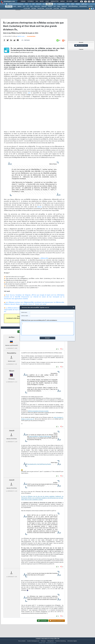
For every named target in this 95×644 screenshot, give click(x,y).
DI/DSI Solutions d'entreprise (16, 4)
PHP (55, 6)
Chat (47, 1)
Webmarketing (83, 6)
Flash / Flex (37, 6)
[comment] (48, 328)
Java (44, 4)
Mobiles (78, 4)
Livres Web (56, 8)
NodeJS (50, 6)
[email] (52, 316)
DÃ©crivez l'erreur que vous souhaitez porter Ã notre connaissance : (48, 327)
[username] (52, 313)
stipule (39, 208)
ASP (24, 6)
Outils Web (63, 8)
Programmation (61, 4)
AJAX (15, 6)
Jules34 (12, 434)
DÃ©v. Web (49, 4)
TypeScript (64, 6)
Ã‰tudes (69, 1)
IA (30, 4)
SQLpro (12, 374)
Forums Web (27, 8)
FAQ (37, 1)
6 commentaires (31, 38)
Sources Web (49, 8)
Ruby (59, 6)
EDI (55, 4)
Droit (76, 1)
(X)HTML (90, 6)
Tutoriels (31, 1)
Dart (31, 6)
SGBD (68, 4)
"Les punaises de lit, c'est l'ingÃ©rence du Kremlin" (39, 467)
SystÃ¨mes (84, 4)
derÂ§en (12, 341)
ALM (33, 4)
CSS (28, 6)
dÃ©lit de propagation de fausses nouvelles (38, 414)
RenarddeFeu (12, 356)
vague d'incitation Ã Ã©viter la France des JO (40, 440)
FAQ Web (34, 8)
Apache (19, 6)
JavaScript (44, 6)
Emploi (62, 1)
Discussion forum (81, 45)
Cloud (26, 4)
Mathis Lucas (21, 38)
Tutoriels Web (41, 8)
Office (73, 4)
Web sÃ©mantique (73, 6)
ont (29, 94)
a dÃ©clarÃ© (44, 259)
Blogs (42, 1)
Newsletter (55, 1)
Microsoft (39, 4)
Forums (23, 1)
